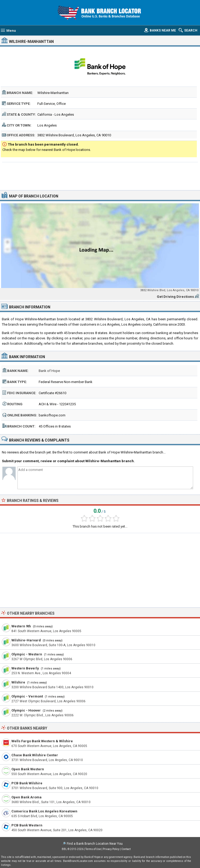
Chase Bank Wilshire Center (35, 755)
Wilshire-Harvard (26, 640)
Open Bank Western (28, 769)
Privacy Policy (111, 849)
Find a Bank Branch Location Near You (95, 844)
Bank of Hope (49, 371)
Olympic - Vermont (27, 696)
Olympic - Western (27, 654)
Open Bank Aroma (26, 797)
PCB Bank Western (27, 825)
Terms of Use (93, 849)
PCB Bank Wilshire (27, 783)
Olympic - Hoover (26, 710)
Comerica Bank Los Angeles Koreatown (44, 811)
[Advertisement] (100, 176)
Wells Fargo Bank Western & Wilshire (42, 741)
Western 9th (21, 626)
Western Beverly (25, 668)
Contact (126, 849)
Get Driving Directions (175, 297)
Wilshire (18, 682)
